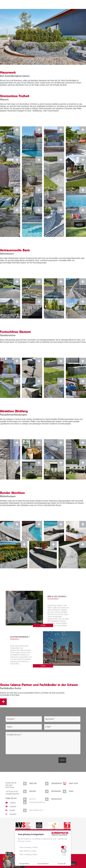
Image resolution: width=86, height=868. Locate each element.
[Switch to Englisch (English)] (34, 810)
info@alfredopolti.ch (13, 794)
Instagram (11, 814)
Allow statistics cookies (28, 851)
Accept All (62, 864)
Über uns (33, 784)
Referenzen (56, 791)
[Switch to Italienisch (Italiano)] (34, 803)
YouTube (11, 803)
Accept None (24, 864)
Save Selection (43, 864)
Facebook (11, 807)
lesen (43, 626)
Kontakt (33, 791)
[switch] (64, 847)
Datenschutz (57, 799)
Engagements (57, 784)
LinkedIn (10, 811)
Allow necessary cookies (29, 847)
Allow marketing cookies (28, 854)
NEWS (71, 791)
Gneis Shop (73, 784)
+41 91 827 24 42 (12, 792)
